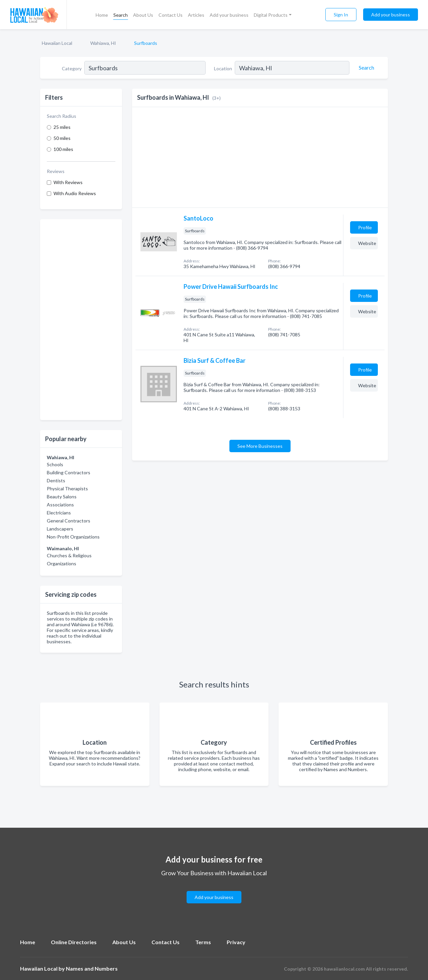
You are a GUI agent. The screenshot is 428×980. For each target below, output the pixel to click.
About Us (143, 15)
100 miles (63, 149)
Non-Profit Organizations (73, 537)
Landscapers (60, 529)
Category (72, 68)
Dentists (56, 480)
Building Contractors (69, 472)
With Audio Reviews (75, 193)
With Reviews (68, 182)
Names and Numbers (92, 968)
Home (102, 15)
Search (121, 15)
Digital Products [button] (271, 15)
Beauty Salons (62, 497)
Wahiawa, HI (103, 43)
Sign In (341, 15)
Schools (55, 464)
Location (223, 68)
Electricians (59, 513)
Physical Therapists (67, 488)
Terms (203, 942)
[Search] (365, 68)
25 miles (62, 127)
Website (367, 243)
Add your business (229, 15)
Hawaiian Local (57, 43)
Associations (60, 505)
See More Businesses (260, 446)
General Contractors (69, 521)
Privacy (236, 942)
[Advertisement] (81, 320)
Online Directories (74, 942)
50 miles (62, 138)
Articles (196, 15)
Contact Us (171, 15)
